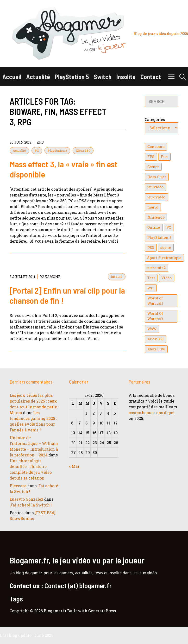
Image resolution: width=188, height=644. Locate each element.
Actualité (38, 77)
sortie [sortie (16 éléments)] (166, 248)
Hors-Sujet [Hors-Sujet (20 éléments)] (157, 177)
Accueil (12, 77)
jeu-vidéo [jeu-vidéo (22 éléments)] (155, 187)
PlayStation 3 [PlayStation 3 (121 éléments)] (159, 237)
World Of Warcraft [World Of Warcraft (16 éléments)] (155, 316)
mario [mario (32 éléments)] (153, 207)
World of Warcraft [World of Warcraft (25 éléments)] (155, 301)
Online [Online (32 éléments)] (154, 227)
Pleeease (18, 486)
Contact (151, 77)
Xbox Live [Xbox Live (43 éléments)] (156, 349)
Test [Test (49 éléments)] (151, 278)
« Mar (74, 466)
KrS (40, 142)
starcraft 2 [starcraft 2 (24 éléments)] (157, 268)
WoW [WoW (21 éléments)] (152, 329)
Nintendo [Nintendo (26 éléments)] (156, 217)
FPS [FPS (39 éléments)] (151, 157)
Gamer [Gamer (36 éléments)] (153, 167)
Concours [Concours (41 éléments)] (156, 147)
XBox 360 (83, 151)
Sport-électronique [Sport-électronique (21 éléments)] (164, 258)
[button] (182, 77)
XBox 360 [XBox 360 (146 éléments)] (155, 339)
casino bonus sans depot (152, 413)
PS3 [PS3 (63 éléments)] (151, 248)
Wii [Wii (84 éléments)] (151, 288)
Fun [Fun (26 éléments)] (164, 157)
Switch (103, 77)
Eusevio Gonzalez (26, 499)
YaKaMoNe (50, 277)
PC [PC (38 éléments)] (169, 227)
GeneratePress (102, 611)
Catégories (155, 119)
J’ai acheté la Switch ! (31, 505)
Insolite (126, 77)
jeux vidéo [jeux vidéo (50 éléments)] (156, 197)
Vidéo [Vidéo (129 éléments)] (166, 278)
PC (37, 151)
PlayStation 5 (72, 77)
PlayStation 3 (57, 151)
